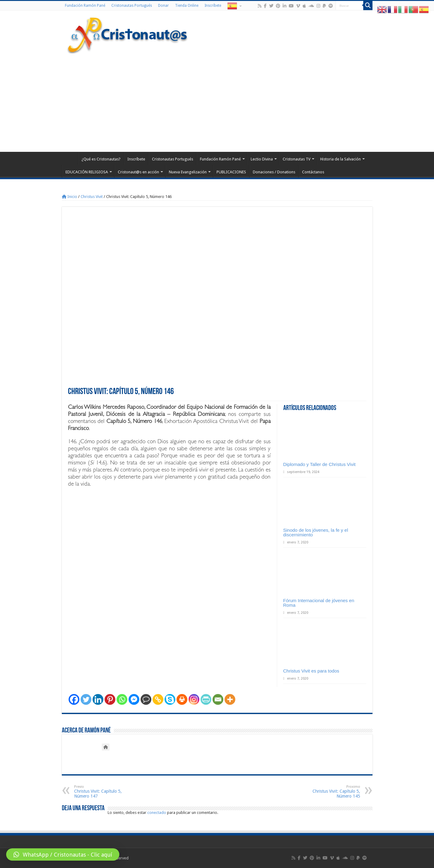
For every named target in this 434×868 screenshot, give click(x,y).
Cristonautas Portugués (132, 6)
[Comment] (146, 699)
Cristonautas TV (297, 159)
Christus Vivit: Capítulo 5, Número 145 (329, 792)
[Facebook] (74, 699)
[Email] (218, 699)
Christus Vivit (92, 197)
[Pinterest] (110, 699)
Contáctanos (313, 172)
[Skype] (170, 699)
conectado (157, 813)
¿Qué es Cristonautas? (101, 159)
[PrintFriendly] (206, 699)
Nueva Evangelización (188, 172)
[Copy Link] (158, 699)
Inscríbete (213, 6)
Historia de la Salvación (340, 159)
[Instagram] (194, 699)
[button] (63, 854)
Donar (163, 6)
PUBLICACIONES (231, 172)
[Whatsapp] (122, 699)
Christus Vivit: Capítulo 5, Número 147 (106, 792)
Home (70, 158)
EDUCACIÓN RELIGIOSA (87, 172)
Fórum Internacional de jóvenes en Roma (319, 603)
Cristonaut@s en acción (138, 172)
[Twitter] (86, 699)
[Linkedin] (98, 699)
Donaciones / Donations (274, 172)
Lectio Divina (262, 159)
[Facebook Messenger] (134, 699)
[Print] (182, 699)
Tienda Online (187, 6)
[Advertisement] (217, 100)
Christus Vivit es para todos (311, 671)
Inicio (70, 197)
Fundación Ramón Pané (85, 6)
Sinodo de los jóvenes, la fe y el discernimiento (316, 532)
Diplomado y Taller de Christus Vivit (319, 464)
